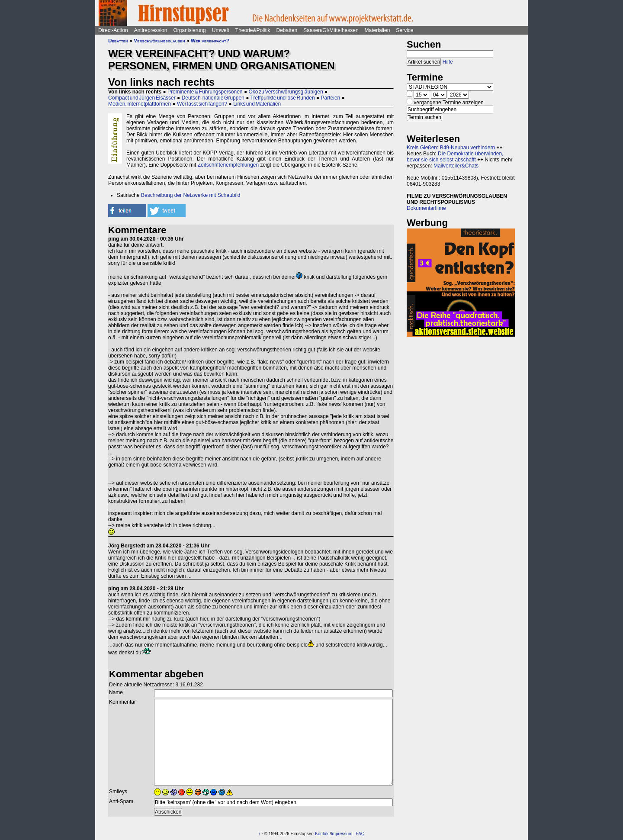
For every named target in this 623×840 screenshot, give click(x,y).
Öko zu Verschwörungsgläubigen (286, 92)
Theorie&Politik (253, 30)
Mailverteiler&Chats (456, 166)
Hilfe (448, 62)
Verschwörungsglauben (159, 41)
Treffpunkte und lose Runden (283, 98)
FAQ (360, 834)
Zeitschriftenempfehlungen (228, 165)
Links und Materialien (257, 104)
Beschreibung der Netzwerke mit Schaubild (191, 195)
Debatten (287, 30)
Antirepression (151, 30)
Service (405, 30)
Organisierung (189, 30)
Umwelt (221, 30)
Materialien (377, 30)
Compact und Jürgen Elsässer (142, 98)
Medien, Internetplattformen (140, 104)
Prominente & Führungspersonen (205, 92)
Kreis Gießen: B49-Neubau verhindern (451, 148)
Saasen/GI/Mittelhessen (331, 30)
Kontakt (322, 834)
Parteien (331, 98)
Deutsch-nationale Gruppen (213, 98)
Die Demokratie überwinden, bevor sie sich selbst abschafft (455, 157)
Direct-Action (113, 30)
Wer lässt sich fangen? (202, 104)
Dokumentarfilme (426, 208)
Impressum (342, 834)
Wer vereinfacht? (210, 41)
